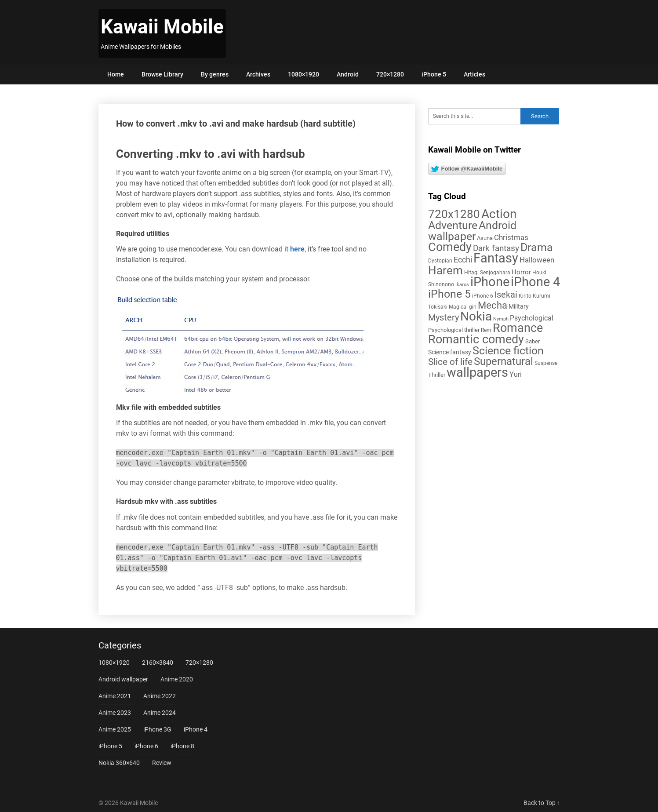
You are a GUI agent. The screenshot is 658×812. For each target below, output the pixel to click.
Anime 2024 (160, 713)
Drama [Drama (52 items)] (537, 247)
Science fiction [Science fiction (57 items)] (508, 351)
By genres (215, 74)
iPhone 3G (157, 729)
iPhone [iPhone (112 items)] (490, 282)
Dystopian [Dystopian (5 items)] (440, 261)
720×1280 (390, 74)
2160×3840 (158, 663)
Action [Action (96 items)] (499, 214)
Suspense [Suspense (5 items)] (546, 363)
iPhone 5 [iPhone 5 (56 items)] (449, 294)
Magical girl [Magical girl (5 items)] (463, 307)
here (297, 249)
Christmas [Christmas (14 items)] (511, 237)
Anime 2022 (160, 696)
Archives (258, 74)
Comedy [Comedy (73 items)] (450, 247)
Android (348, 74)
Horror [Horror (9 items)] (521, 272)
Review (162, 763)
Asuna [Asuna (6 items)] (485, 238)
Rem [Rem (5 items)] (486, 330)
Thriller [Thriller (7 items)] (437, 375)
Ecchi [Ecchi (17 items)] (463, 260)
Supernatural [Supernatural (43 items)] (503, 361)
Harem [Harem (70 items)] (445, 270)
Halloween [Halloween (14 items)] (537, 260)
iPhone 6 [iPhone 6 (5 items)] (483, 296)
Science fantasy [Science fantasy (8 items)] (450, 352)
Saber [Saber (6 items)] (533, 341)
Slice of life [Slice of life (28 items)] (450, 362)
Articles (474, 74)
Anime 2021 (115, 696)
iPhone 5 (434, 74)
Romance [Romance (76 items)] (518, 328)
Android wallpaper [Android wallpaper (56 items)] (472, 231)
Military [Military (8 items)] (519, 306)
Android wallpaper (123, 679)
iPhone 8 (182, 746)
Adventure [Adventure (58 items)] (453, 225)
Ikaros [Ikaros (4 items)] (462, 285)
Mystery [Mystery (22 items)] (444, 318)
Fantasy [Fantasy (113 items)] (496, 258)
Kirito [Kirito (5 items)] (525, 296)
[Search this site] (474, 116)
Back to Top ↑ (542, 803)
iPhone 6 (146, 746)
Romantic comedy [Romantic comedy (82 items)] (476, 339)
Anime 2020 (177, 679)
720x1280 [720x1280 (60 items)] (454, 214)
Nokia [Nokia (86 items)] (476, 316)
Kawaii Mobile (162, 27)
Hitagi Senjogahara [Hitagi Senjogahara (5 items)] (487, 273)
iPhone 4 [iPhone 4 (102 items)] (535, 282)
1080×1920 (304, 74)
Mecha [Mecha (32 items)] (493, 305)
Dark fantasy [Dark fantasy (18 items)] (496, 248)
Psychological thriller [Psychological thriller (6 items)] (454, 330)
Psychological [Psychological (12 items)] (532, 318)
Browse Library (162, 74)
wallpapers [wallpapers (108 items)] (477, 372)
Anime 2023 (115, 713)
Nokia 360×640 (119, 763)
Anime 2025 (115, 729)
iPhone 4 (196, 729)
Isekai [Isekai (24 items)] (506, 295)
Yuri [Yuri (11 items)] (516, 374)
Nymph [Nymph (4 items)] (501, 319)
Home (116, 74)
